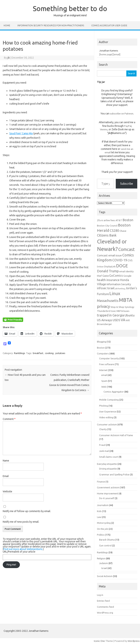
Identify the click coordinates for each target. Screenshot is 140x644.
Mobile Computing (109, 400)
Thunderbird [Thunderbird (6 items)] (104, 311)
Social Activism (105, 576)
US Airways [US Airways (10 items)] (105, 320)
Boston (101, 348)
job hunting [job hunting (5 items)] (120, 289)
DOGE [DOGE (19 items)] (122, 266)
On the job (103, 529)
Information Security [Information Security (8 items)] (119, 284)
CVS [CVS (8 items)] (130, 260)
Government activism (108, 487)
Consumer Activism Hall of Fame (116, 435)
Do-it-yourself (107, 498)
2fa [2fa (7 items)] (99, 220)
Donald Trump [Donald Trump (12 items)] (108, 271)
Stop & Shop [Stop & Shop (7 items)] (117, 307)
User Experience (108, 412)
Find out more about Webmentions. (23, 549)
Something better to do (70, 8)
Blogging (102, 342)
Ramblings (20, 353)
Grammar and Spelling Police (114, 474)
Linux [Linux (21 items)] (115, 293)
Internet (103, 370)
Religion (101, 558)
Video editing (106, 417)
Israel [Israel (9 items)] (111, 288)
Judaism (104, 563)
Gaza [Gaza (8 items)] (106, 276)
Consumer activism (107, 424)
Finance (101, 482)
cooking (49, 353)
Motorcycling (104, 523)
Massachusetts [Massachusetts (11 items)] (108, 301)
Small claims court (109, 457)
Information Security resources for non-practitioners (51, 25)
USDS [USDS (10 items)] (116, 320)
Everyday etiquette (107, 464)
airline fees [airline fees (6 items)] (109, 220)
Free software (107, 364)
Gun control (105, 545)
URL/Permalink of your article (19, 552)
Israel (104, 568)
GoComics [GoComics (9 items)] (116, 276)
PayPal (128, 126)
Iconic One (99, 641)
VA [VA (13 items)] (123, 320)
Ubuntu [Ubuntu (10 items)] (130, 315)
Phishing (104, 406)
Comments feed (105, 607)
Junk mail (104, 451)
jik (9, 58)
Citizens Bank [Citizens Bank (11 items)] (107, 235)
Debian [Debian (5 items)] (100, 267)
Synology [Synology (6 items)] (129, 307)
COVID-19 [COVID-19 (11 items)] (120, 260)
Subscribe (127, 184)
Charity (103, 429)
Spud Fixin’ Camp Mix (21, 133)
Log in (100, 595)
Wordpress (134, 641)
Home (7, 25)
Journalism (103, 505)
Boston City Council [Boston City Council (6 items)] (107, 226)
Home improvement (108, 493)
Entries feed (103, 601)
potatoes (60, 353)
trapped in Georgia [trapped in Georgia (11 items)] (110, 315)
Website (7, 491)
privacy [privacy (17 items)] (103, 306)
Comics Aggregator (114, 392)
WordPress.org (105, 613)
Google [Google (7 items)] (127, 276)
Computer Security (109, 358)
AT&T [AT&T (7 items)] (119, 220)
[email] (117, 54)
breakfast (38, 353)
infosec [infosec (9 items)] (102, 288)
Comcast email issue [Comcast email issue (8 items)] (109, 255)
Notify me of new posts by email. (21, 522)
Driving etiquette (108, 469)
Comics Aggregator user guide (109, 25)
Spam (104, 381)
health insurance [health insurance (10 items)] (108, 280)
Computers (103, 353)
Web (104, 387)
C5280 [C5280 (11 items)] (114, 230)
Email (6, 476)
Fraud (102, 445)
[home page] (106, 54)
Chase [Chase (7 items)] (123, 231)
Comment (9, 419)
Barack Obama (107, 540)
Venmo (104, 129)
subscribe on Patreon (122, 114)
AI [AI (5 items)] (102, 220)
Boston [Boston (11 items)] (128, 220)
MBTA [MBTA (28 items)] (126, 300)
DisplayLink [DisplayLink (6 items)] (110, 266)
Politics (101, 535)
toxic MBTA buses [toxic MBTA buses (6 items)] (120, 311)
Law (99, 517)
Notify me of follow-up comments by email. (27, 511)
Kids (99, 511)
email (104, 375)
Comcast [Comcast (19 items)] (127, 249)
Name (6, 461)
